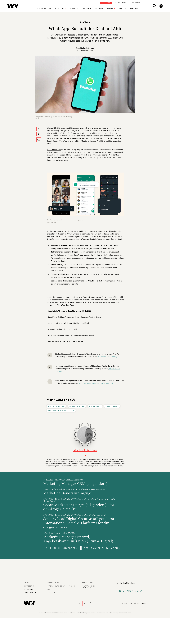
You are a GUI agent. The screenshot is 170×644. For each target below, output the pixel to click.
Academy (99, 9)
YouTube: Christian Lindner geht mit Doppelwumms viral (71, 335)
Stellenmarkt (120, 3)
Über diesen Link (54, 150)
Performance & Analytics (61, 410)
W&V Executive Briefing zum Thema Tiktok (96, 383)
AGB (48, 589)
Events (110, 9)
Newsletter (135, 3)
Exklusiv (134, 9)
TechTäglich (112, 406)
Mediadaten (87, 583)
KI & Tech (87, 9)
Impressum (29, 586)
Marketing (60, 9)
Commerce (75, 9)
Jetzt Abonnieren (131, 591)
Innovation (95, 406)
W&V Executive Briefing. (108, 357)
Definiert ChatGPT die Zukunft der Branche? (65, 341)
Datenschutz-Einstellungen (61, 586)
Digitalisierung (56, 406)
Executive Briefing (43, 9)
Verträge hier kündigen (89, 587)
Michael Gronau (87, 48)
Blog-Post (102, 231)
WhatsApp (63, 141)
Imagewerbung (77, 406)
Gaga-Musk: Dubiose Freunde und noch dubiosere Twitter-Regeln (74, 317)
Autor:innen (30, 592)
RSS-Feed (51, 592)
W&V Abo (107, 3)
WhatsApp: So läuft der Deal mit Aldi (62, 329)
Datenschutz (53, 583)
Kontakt (28, 583)
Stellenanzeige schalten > (102, 548)
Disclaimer (29, 589)
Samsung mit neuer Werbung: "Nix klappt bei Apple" (69, 323)
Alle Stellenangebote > (62, 548)
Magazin (123, 9)
